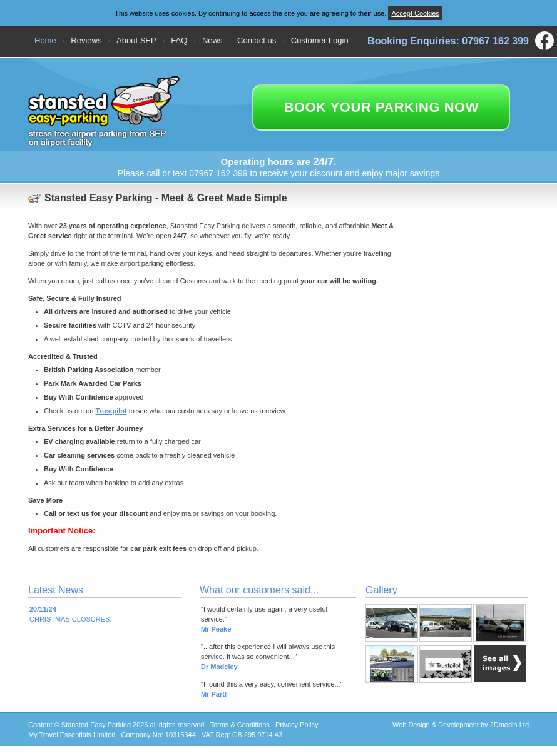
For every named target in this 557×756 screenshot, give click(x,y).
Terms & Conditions (239, 725)
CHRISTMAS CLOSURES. (70, 614)
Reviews (86, 40)
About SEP (136, 40)
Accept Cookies (415, 13)
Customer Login (320, 40)
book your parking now (381, 107)
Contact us (257, 40)
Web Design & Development (436, 725)
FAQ (179, 40)
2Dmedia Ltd (509, 725)
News (212, 40)
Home (45, 40)
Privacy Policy (297, 725)
